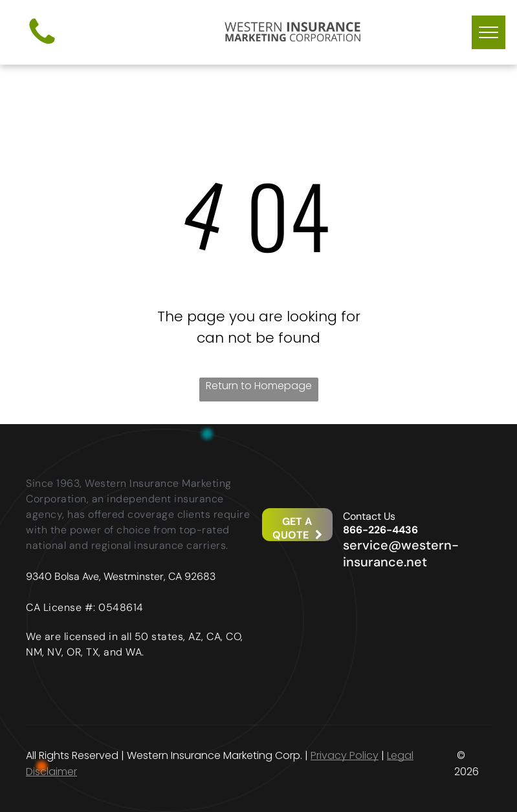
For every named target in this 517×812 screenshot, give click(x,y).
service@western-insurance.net (401, 553)
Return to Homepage (259, 386)
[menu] (489, 32)
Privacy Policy (345, 755)
